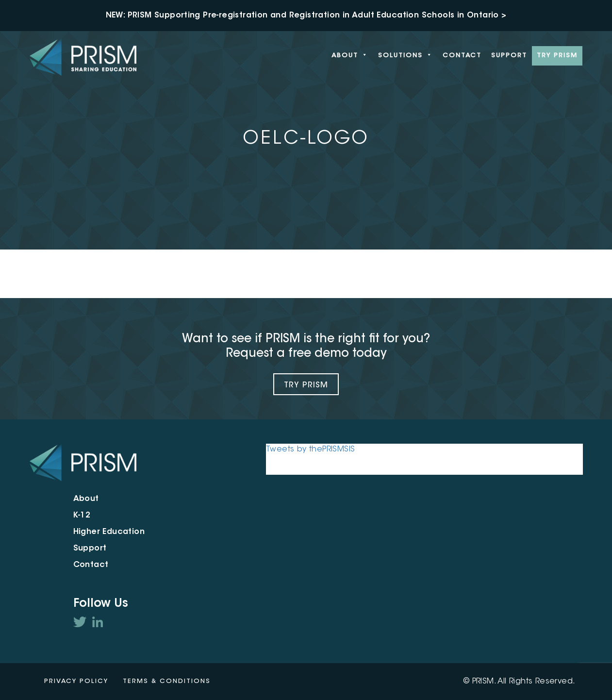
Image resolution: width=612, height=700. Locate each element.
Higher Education (109, 532)
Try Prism (306, 385)
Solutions (405, 56)
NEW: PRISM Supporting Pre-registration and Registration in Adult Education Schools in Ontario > (306, 16)
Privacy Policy (76, 681)
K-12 (82, 516)
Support (509, 56)
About (350, 56)
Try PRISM (557, 56)
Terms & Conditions (167, 681)
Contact (462, 56)
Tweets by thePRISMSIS (310, 450)
